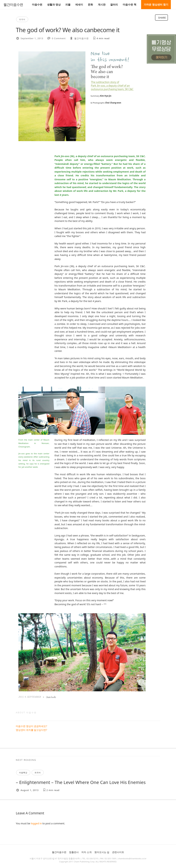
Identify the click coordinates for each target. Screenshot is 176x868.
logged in (36, 823)
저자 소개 (86, 852)
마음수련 (37, 4)
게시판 (102, 4)
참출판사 (74, 852)
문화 (90, 4)
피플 (68, 4)
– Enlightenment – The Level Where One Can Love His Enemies (81, 782)
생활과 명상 (54, 4)
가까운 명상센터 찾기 (156, 4)
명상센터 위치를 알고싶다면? (31, 730)
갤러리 (114, 4)
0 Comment (59, 38)
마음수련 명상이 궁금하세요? (31, 726)
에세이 (79, 4)
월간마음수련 (13, 5)
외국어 (22, 19)
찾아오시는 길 (102, 852)
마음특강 (23, 773)
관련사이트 (118, 852)
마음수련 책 (130, 4)
